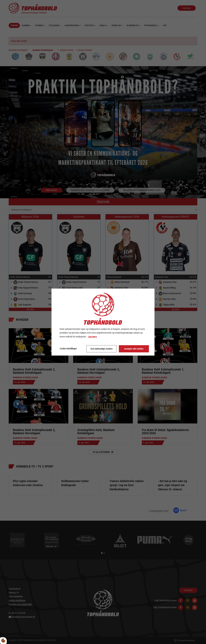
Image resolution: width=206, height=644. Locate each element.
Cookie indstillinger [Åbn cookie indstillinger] (68, 349)
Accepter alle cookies (134, 349)
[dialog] (103, 322)
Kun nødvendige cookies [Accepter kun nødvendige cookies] (102, 349)
